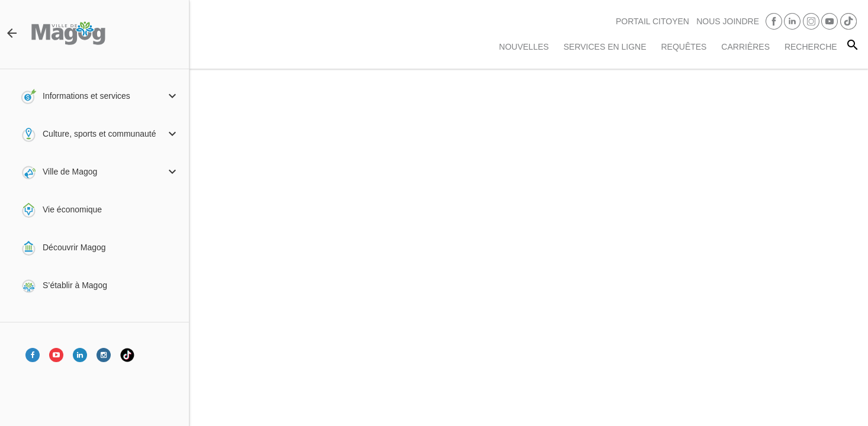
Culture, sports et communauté (99, 134)
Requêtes (684, 47)
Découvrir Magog (74, 247)
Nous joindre (728, 21)
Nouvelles (524, 47)
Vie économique (72, 209)
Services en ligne (605, 47)
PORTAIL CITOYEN (652, 21)
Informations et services (86, 96)
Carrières (745, 47)
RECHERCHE (811, 47)
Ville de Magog (70, 172)
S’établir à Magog (75, 285)
